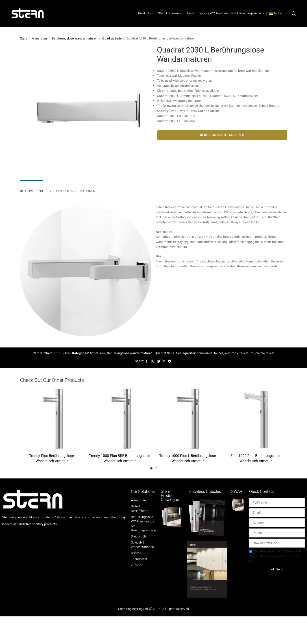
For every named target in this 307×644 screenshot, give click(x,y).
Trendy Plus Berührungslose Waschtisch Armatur (52, 458)
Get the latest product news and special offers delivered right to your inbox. (275, 556)
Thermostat (139, 559)
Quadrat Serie (112, 38)
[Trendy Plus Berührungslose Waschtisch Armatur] (52, 420)
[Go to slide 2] (156, 468)
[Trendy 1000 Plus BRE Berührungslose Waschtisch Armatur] (120, 420)
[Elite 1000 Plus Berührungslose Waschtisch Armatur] (256, 420)
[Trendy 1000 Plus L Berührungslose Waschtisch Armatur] (188, 420)
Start (23, 38)
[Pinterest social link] (158, 361)
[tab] (32, 190)
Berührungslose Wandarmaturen (75, 38)
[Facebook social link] (147, 361)
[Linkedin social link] (164, 361)
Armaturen (39, 38)
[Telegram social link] (170, 361)
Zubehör (137, 565)
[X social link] (152, 361)
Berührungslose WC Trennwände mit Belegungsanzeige (144, 524)
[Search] (294, 13)
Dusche (136, 553)
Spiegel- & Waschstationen (142, 545)
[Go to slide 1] (151, 468)
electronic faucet (237, 353)
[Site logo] (28, 13)
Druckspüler (139, 537)
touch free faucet (263, 353)
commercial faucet (210, 353)
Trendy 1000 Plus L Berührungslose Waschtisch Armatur (188, 458)
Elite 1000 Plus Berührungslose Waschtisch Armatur (255, 458)
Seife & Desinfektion (140, 509)
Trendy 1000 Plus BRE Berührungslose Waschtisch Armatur (120, 458)
